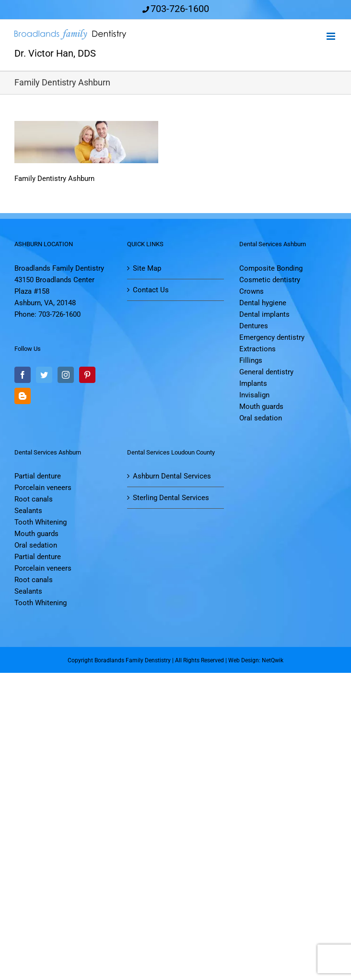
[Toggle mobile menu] (332, 36)
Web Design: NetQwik (256, 660)
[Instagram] (66, 375)
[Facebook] (23, 375)
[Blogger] (23, 396)
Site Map (147, 268)
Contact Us (151, 290)
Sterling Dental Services (171, 498)
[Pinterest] (87, 375)
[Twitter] (44, 375)
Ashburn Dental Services (172, 476)
